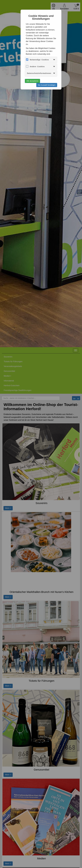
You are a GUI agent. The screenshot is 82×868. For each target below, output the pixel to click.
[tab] (41, 60)
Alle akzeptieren (32, 81)
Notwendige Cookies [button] (39, 60)
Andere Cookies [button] (37, 67)
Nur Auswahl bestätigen (47, 85)
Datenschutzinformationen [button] (39, 73)
